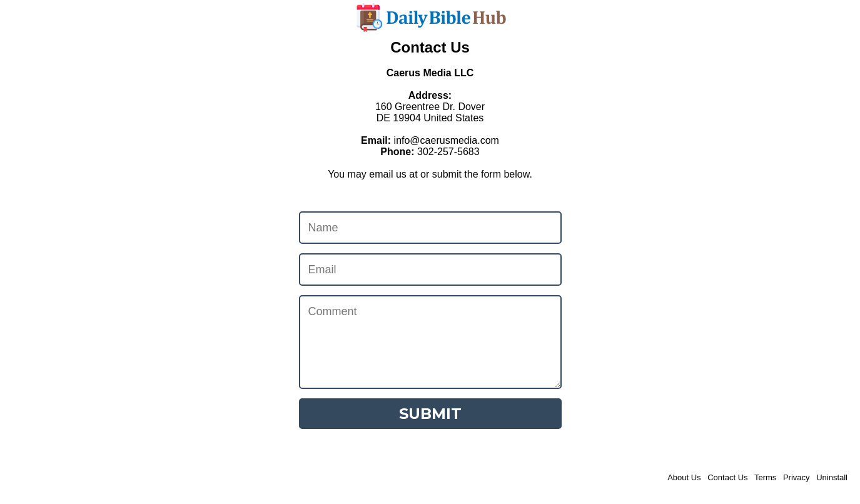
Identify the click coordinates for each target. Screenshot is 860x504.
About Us (684, 477)
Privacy (797, 477)
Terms (765, 477)
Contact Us (727, 477)
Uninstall (832, 477)
